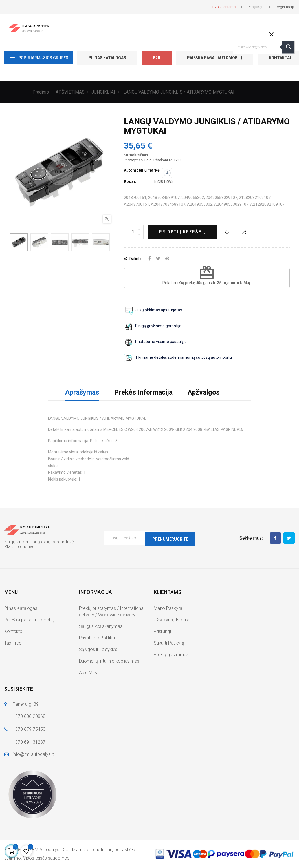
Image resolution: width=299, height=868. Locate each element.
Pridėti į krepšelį (183, 232)
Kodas (130, 181)
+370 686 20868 (29, 716)
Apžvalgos (204, 392)
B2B (157, 58)
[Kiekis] (134, 232)
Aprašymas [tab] (82, 392)
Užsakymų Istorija (172, 620)
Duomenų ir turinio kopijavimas (109, 661)
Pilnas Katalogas (107, 58)
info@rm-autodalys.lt (33, 754)
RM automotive (19, 547)
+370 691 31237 (29, 742)
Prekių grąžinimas (171, 655)
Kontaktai (14, 631)
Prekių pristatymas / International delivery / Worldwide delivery (112, 612)
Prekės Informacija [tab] (143, 392)
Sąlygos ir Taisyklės (98, 649)
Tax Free (13, 643)
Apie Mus (88, 673)
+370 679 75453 (29, 729)
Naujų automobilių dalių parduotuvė (39, 542)
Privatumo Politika (97, 638)
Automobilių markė (142, 170)
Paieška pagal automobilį (215, 58)
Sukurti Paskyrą (169, 643)
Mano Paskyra (168, 608)
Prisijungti (163, 631)
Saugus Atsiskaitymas (101, 626)
